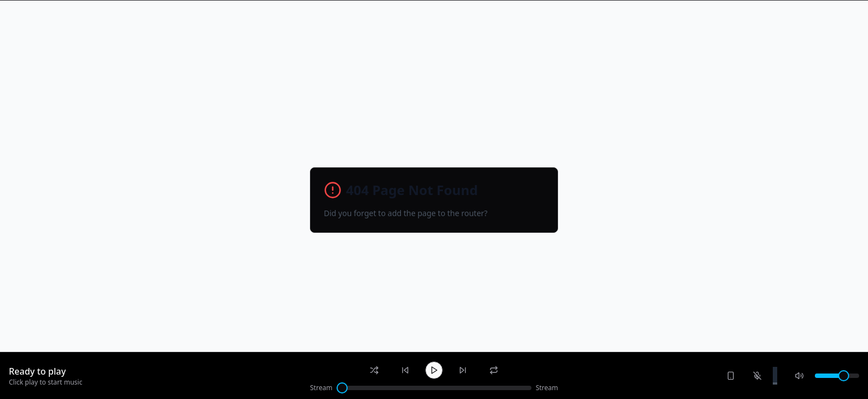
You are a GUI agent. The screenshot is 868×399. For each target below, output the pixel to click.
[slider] (342, 388)
